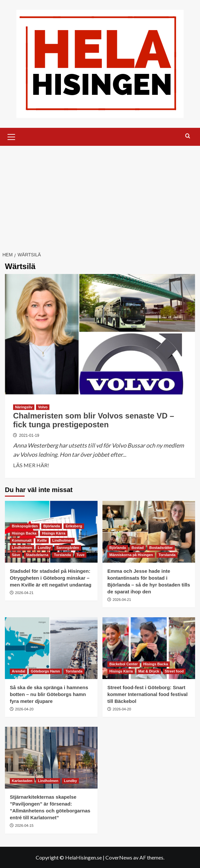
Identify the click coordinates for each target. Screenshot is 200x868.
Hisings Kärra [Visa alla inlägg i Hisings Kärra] (54, 533)
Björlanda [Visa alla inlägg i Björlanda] (52, 526)
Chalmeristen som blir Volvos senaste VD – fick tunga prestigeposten (94, 420)
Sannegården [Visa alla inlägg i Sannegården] (68, 548)
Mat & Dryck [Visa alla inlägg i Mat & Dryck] (149, 671)
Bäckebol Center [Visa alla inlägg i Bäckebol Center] (124, 664)
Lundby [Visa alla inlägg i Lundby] (44, 548)
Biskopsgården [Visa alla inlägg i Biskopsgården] (25, 526)
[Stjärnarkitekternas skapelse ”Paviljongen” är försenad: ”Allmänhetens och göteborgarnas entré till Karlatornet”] (51, 758)
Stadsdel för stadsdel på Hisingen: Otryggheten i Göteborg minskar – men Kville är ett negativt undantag (51, 578)
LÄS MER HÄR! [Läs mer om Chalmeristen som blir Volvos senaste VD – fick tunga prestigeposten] (31, 465)
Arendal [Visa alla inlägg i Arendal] (18, 671)
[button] (11, 136)
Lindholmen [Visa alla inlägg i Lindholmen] (63, 540)
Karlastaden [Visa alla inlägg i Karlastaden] (22, 781)
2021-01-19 (29, 435)
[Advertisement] (100, 195)
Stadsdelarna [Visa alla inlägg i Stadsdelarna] (37, 555)
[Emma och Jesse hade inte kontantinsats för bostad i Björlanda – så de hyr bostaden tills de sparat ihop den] (149, 532)
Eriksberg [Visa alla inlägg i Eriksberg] (74, 526)
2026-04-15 (24, 825)
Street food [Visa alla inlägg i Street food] (174, 671)
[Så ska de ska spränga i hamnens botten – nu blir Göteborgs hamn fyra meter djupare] (51, 648)
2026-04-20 (24, 709)
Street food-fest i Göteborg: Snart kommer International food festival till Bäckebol (147, 694)
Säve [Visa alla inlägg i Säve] (16, 555)
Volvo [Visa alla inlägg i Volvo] (43, 407)
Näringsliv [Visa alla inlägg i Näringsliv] (24, 407)
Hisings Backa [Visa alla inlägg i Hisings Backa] (24, 533)
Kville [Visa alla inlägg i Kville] (42, 540)
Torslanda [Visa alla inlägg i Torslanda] (63, 555)
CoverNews (119, 857)
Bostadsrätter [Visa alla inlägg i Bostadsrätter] (161, 548)
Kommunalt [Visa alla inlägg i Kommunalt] (22, 540)
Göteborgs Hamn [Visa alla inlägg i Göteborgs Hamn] (45, 671)
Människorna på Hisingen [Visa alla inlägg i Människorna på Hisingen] (131, 555)
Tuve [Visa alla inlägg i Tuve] (81, 555)
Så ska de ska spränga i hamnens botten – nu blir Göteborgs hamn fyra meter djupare (49, 694)
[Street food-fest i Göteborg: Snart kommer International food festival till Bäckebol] (149, 648)
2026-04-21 (24, 593)
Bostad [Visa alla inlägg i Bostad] (138, 548)
